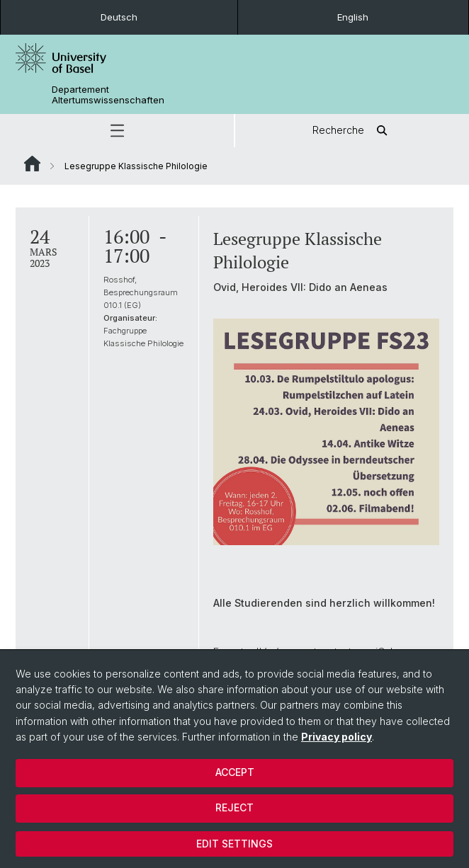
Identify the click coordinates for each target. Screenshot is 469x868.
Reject (234, 807)
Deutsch (119, 17)
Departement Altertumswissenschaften (108, 95)
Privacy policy (337, 737)
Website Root (32, 164)
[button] (117, 131)
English (353, 17)
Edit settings (234, 844)
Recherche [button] (352, 131)
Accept (235, 772)
